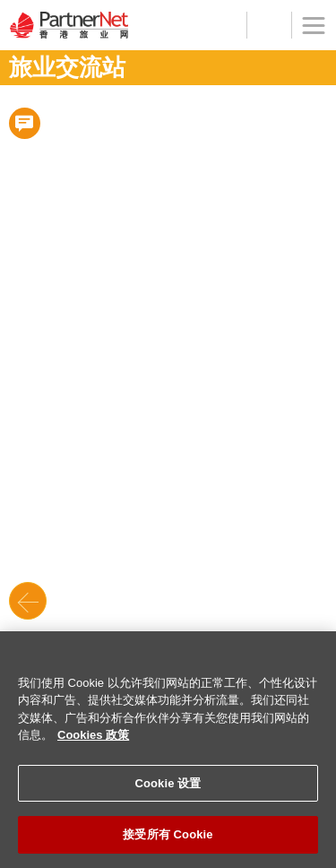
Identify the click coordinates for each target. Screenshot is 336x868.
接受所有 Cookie (168, 834)
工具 (269, 25)
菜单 (308, 35)
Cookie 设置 (168, 783)
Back (28, 601)
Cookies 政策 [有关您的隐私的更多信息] (93, 735)
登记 (224, 25)
